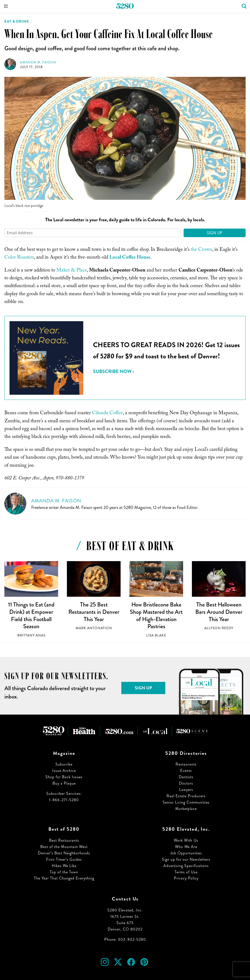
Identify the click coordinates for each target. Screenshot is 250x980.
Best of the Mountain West (64, 847)
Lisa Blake (156, 635)
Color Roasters (19, 258)
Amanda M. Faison (38, 62)
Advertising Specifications (186, 866)
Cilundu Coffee (107, 414)
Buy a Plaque (64, 783)
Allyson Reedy (219, 628)
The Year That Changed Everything (64, 878)
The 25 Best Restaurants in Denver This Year (94, 612)
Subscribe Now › (113, 371)
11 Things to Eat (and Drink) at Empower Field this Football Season (31, 615)
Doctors (186, 783)
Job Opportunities (186, 853)
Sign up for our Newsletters (186, 859)
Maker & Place (72, 271)
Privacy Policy (186, 878)
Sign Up (215, 233)
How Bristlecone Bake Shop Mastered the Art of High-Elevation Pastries (156, 615)
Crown (205, 250)
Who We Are (186, 847)
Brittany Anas (31, 635)
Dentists (186, 777)
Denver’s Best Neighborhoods (64, 853)
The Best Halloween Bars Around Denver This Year (219, 612)
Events (186, 771)
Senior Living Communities (186, 802)
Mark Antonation (94, 628)
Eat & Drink (17, 21)
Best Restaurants (64, 840)
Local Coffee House (130, 258)
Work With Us (186, 840)
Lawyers (186, 790)
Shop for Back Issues (64, 777)
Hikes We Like (64, 866)
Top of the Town (64, 872)
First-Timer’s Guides (64, 859)
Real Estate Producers (186, 796)
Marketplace (186, 809)
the (194, 250)
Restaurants (186, 764)
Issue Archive (64, 771)
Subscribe (64, 764)
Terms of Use (186, 872)
